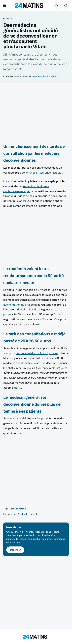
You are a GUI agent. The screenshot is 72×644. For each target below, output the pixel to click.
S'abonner (15, 550)
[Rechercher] (57, 5)
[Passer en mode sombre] (66, 5)
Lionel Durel (10, 76)
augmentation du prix (17, 305)
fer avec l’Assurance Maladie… (44, 173)
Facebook (22, 514)
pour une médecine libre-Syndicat (37, 353)
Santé (9, 19)
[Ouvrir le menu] (5, 5)
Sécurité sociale (18, 509)
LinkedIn (34, 514)
